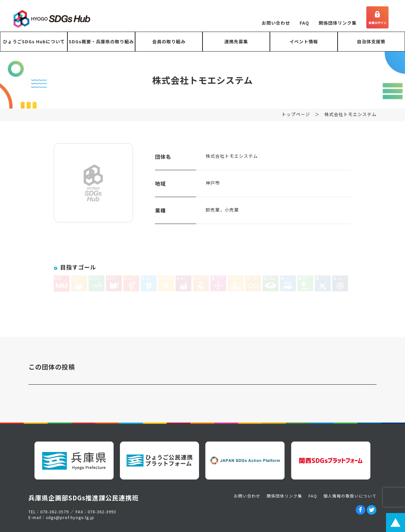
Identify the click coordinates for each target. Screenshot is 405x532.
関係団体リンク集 (338, 23)
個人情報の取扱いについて (350, 496)
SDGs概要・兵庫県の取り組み (101, 41)
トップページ (296, 118)
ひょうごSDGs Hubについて (34, 41)
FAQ (304, 23)
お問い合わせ (276, 23)
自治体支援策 (371, 41)
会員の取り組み (169, 41)
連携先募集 (236, 41)
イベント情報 (304, 41)
